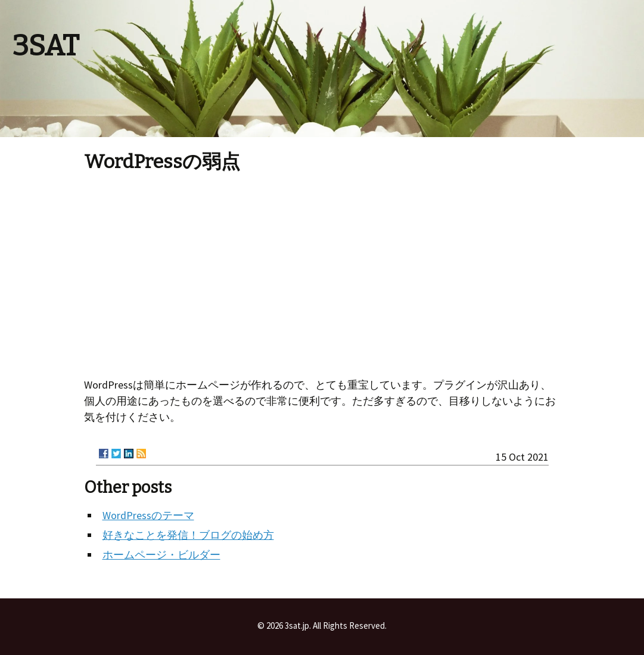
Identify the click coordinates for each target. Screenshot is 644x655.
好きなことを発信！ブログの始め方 (188, 535)
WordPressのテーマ (148, 515)
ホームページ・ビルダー (161, 555)
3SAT (46, 46)
